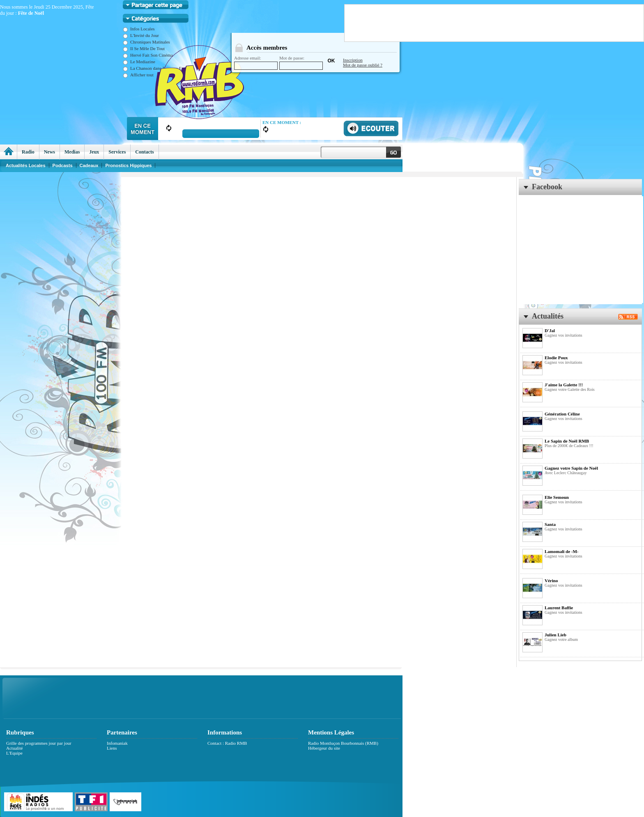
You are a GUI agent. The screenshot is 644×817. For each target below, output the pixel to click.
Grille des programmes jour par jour (39, 743)
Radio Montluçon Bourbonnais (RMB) (343, 743)
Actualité (14, 748)
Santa (550, 524)
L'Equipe (14, 753)
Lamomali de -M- (561, 551)
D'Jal (550, 330)
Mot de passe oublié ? (363, 65)
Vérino (551, 581)
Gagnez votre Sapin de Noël (571, 468)
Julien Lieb (555, 635)
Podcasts (63, 165)
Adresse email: (256, 63)
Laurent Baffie (559, 608)
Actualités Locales (26, 165)
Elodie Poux (556, 358)
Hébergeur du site (324, 748)
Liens (112, 748)
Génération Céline (562, 414)
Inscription (353, 60)
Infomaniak (117, 743)
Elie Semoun (557, 497)
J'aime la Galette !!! (564, 385)
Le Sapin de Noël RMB (567, 441)
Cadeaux (89, 165)
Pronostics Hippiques (128, 165)
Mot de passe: (301, 63)
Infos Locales (139, 29)
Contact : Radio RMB (227, 743)
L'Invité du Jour (141, 35)
